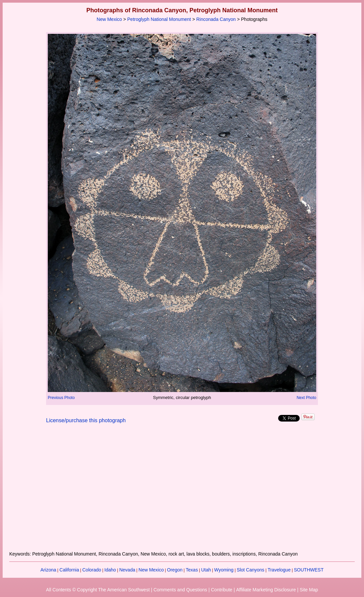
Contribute (222, 590)
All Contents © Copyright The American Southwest (98, 590)
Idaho (110, 570)
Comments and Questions (180, 590)
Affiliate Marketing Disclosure (266, 590)
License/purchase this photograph (86, 420)
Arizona (48, 570)
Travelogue (279, 570)
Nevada (127, 570)
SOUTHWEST (309, 570)
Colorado (92, 570)
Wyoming (224, 570)
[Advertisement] (182, 491)
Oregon (175, 570)
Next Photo (306, 398)
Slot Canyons (250, 570)
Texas (192, 570)
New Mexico (109, 19)
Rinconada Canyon (216, 19)
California (69, 570)
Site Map (309, 590)
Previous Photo (61, 398)
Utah (206, 570)
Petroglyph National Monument (159, 19)
